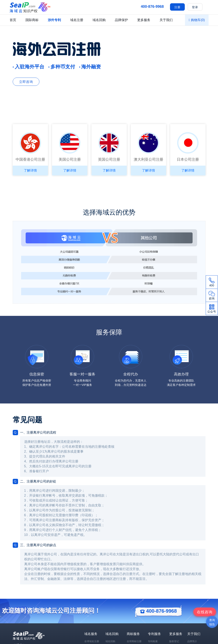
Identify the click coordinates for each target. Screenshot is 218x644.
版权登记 (174, 641)
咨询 (205, 612)
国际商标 (32, 20)
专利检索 (153, 641)
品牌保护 (121, 20)
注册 (177, 7)
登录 (195, 7)
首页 (13, 20)
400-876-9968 (158, 611)
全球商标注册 (134, 641)
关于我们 (166, 20)
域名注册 (77, 20)
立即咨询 (26, 82)
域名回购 (99, 20)
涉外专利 (54, 20)
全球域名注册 (92, 641)
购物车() (197, 20)
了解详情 (30, 170)
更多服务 (144, 20)
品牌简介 (192, 641)
